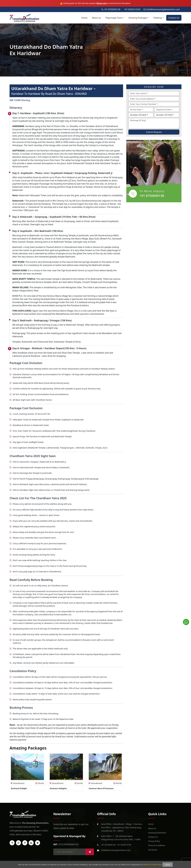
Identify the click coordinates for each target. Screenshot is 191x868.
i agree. (168, 865)
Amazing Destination (157, 833)
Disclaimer (153, 850)
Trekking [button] (158, 18)
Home (84, 18)
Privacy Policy (154, 841)
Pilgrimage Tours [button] (114, 18)
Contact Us (174, 18)
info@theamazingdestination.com (116, 850)
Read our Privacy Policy (153, 865)
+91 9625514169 (124, 845)
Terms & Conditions (157, 845)
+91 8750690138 (152, 196)
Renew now (102, 3)
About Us (96, 18)
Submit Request (154, 132)
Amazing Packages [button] (138, 18)
